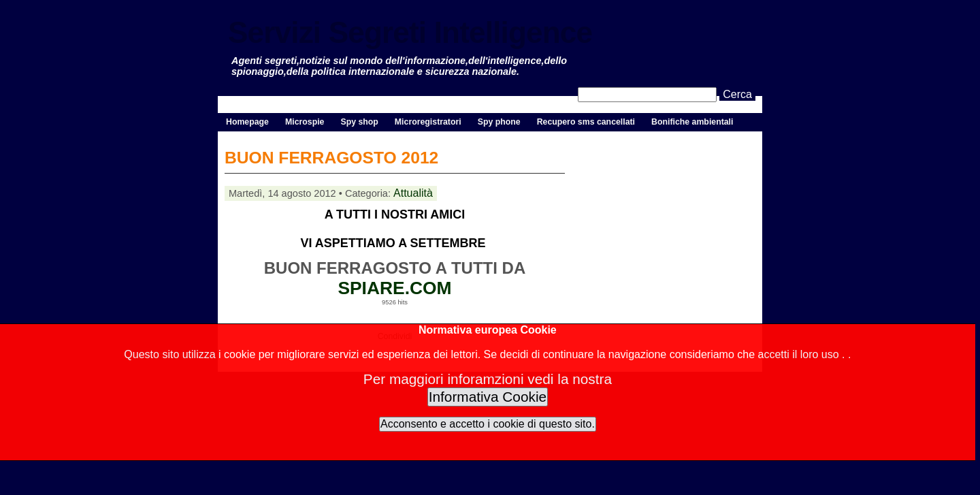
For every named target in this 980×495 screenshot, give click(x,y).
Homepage (247, 122)
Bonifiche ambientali (692, 122)
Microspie (305, 122)
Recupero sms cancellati (586, 122)
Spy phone (499, 122)
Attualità (413, 193)
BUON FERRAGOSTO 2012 (331, 158)
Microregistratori (428, 122)
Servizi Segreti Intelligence (410, 32)
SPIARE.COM (394, 288)
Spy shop (359, 122)
